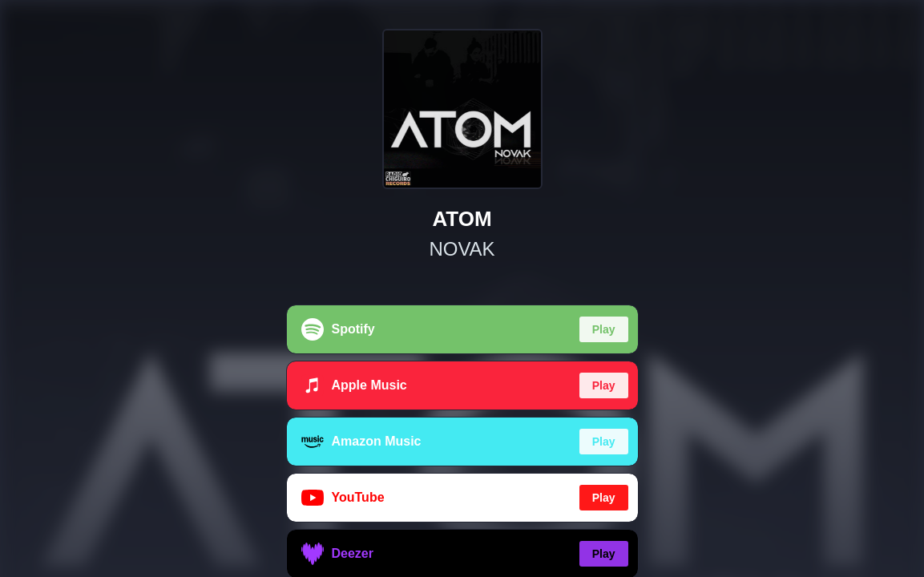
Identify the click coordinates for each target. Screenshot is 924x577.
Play (604, 329)
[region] (462, 288)
